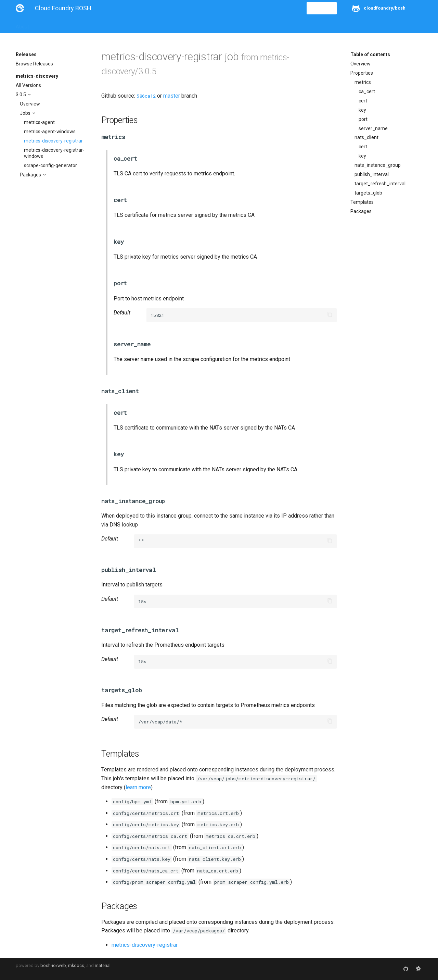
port (363, 119)
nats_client (366, 137)
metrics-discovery (37, 76)
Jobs (26, 113)
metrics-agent (39, 122)
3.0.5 (21, 95)
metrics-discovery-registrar (53, 141)
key (362, 110)
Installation (50, 25)
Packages (31, 175)
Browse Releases (34, 64)
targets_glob (368, 193)
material (103, 965)
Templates (362, 202)
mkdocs (76, 965)
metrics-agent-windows (50, 132)
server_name (373, 128)
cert (363, 101)
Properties (362, 73)
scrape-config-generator (50, 165)
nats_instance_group (378, 165)
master (172, 96)
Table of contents (370, 54)
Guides (78, 25)
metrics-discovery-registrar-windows (54, 153)
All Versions (28, 85)
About (22, 25)
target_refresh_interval (380, 184)
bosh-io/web (53, 965)
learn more (138, 787)
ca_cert (367, 91)
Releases (166, 25)
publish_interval (372, 174)
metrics (363, 82)
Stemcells (137, 25)
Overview (30, 104)
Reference (106, 25)
